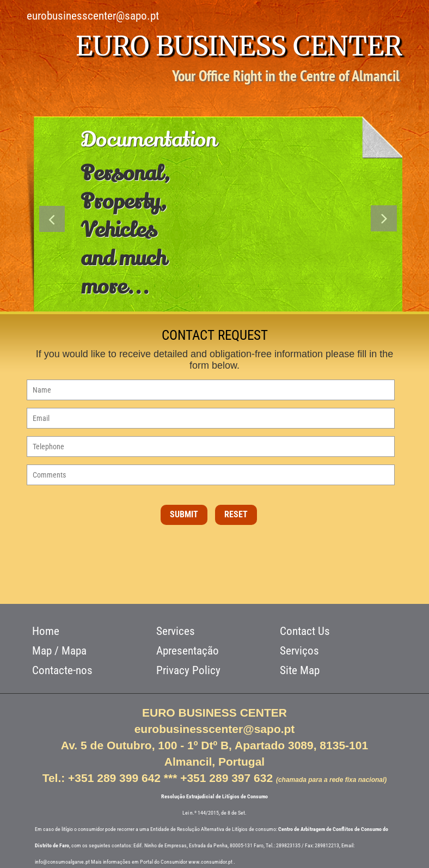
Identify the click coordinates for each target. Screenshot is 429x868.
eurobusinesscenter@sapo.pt (93, 16)
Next (384, 221)
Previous (53, 221)
